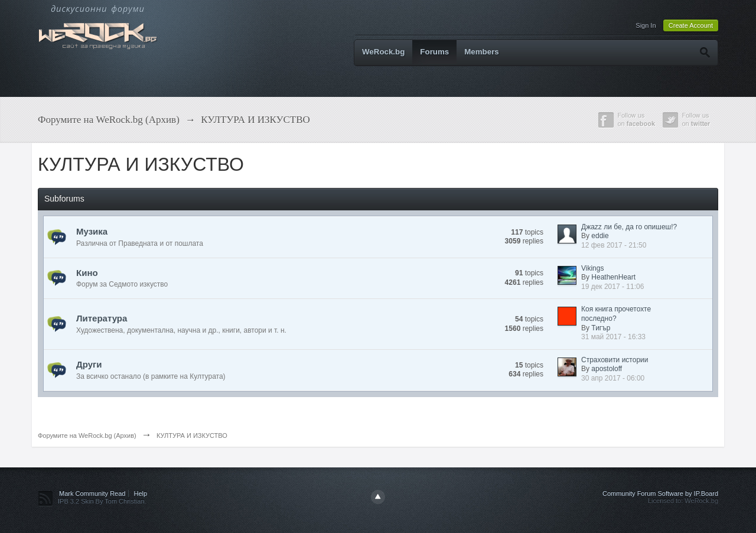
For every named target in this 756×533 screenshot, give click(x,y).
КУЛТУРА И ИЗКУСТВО (192, 435)
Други (89, 364)
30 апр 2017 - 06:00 (613, 378)
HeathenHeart (613, 277)
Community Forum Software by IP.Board (660, 493)
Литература (102, 318)
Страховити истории (615, 360)
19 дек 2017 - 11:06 (612, 287)
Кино (87, 273)
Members (482, 52)
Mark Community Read (92, 493)
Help (141, 493)
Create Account (691, 25)
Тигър (601, 328)
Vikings (592, 268)
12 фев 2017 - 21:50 (614, 245)
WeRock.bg (383, 52)
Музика (92, 231)
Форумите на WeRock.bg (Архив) (87, 435)
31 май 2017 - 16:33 (613, 337)
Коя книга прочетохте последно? (616, 314)
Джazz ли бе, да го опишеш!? (629, 227)
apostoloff (607, 369)
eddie (600, 236)
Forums (434, 52)
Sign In (646, 25)
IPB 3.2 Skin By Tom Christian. (102, 501)
